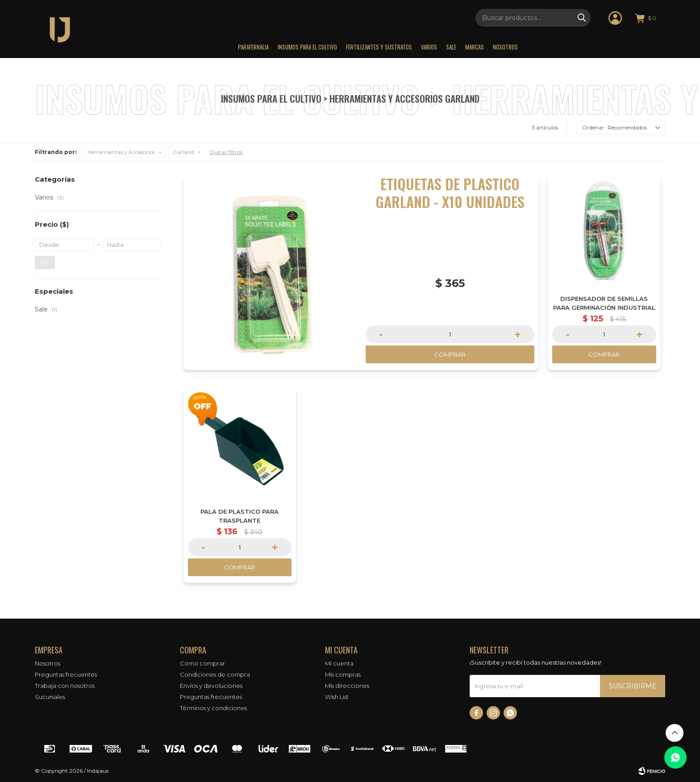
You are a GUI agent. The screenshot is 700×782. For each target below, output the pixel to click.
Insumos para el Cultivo (307, 47)
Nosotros (505, 47)
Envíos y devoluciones (211, 686)
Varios (429, 47)
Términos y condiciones (213, 708)
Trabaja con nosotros (65, 686)
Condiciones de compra (215, 674)
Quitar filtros (226, 152)
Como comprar (202, 663)
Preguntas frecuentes (66, 674)
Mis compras (343, 674)
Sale (451, 47)
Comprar (450, 354)
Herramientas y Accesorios (121, 152)
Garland (183, 152)
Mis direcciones (347, 686)
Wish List (337, 697)
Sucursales (50, 697)
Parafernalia (253, 47)
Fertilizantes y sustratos (379, 47)
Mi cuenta (339, 663)
